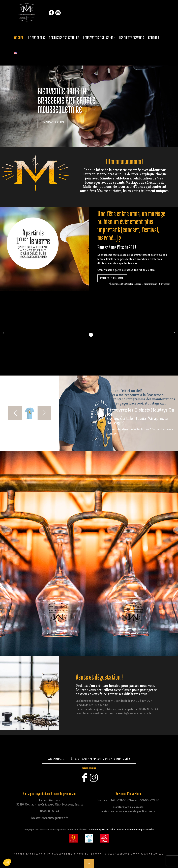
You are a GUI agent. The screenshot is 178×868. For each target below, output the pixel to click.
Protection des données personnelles (135, 829)
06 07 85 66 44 (50, 811)
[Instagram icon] (94, 780)
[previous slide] (15, 413)
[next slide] (44, 413)
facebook (51, 13)
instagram (58, 13)
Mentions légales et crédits (102, 829)
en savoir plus (53, 122)
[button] (7, 862)
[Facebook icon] (84, 780)
